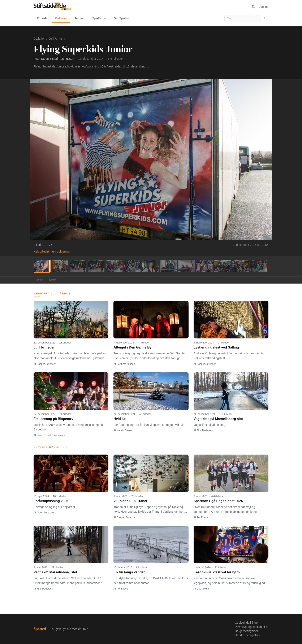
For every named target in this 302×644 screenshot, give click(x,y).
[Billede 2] (60, 266)
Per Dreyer (203, 517)
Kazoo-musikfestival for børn (217, 572)
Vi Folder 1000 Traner (130, 501)
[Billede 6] (132, 266)
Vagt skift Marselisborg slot (55, 572)
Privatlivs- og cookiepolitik (252, 627)
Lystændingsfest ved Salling (216, 347)
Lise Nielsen (203, 589)
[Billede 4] (96, 266)
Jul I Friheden (44, 347)
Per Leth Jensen (126, 364)
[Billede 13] (258, 266)
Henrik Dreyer (124, 430)
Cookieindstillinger (247, 623)
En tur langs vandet (129, 572)
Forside (42, 18)
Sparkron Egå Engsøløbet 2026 (218, 501)
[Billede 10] (204, 266)
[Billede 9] (186, 266)
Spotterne (99, 18)
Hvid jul (120, 419)
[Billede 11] (222, 266)
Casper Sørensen (47, 364)
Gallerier (61, 18)
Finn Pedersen (205, 430)
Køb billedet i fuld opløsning (52, 251)
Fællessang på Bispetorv (53, 419)
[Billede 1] (42, 266)
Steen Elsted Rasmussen (58, 59)
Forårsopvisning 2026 (51, 501)
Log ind (264, 7)
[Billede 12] (240, 266)
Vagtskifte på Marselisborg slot (218, 419)
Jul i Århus (56, 39)
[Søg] (266, 18)
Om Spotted (122, 18)
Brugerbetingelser (247, 631)
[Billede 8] (168, 266)
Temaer (80, 18)
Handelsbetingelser (247, 635)
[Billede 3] (78, 266)
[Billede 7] (150, 266)
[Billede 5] (114, 266)
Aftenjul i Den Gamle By (132, 347)
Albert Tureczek (45, 513)
